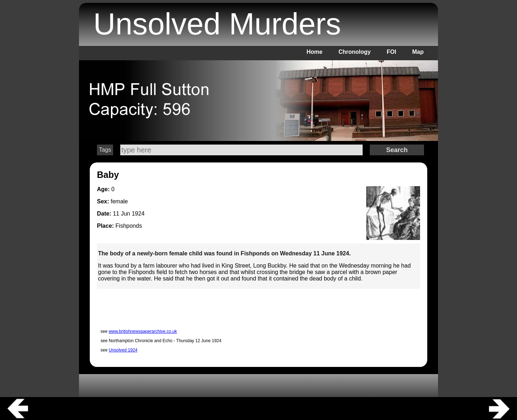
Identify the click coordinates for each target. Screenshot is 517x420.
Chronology (355, 52)
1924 (138, 214)
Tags (105, 150)
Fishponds (129, 226)
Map (418, 52)
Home (315, 52)
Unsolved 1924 (123, 350)
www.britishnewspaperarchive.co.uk (143, 331)
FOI (392, 52)
